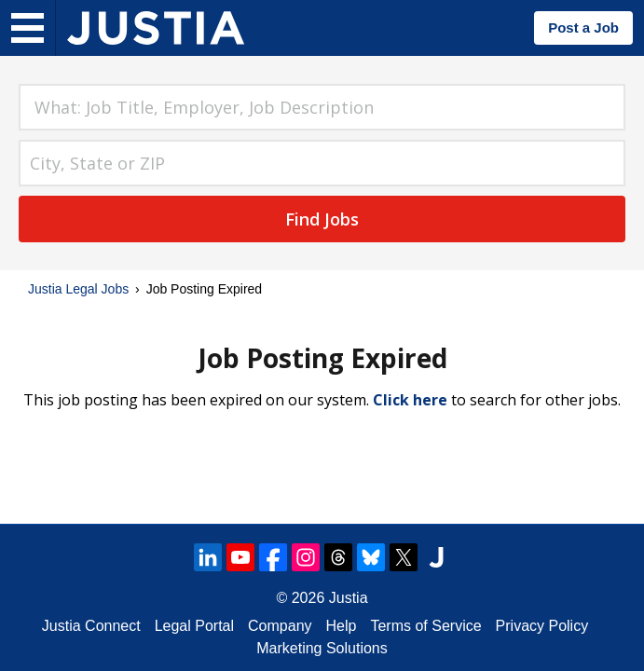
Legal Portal (194, 626)
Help (342, 626)
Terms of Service (425, 626)
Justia (349, 598)
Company (280, 626)
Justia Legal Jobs (78, 289)
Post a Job (583, 27)
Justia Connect (91, 626)
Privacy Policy (542, 626)
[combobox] (322, 107)
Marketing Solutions (322, 648)
